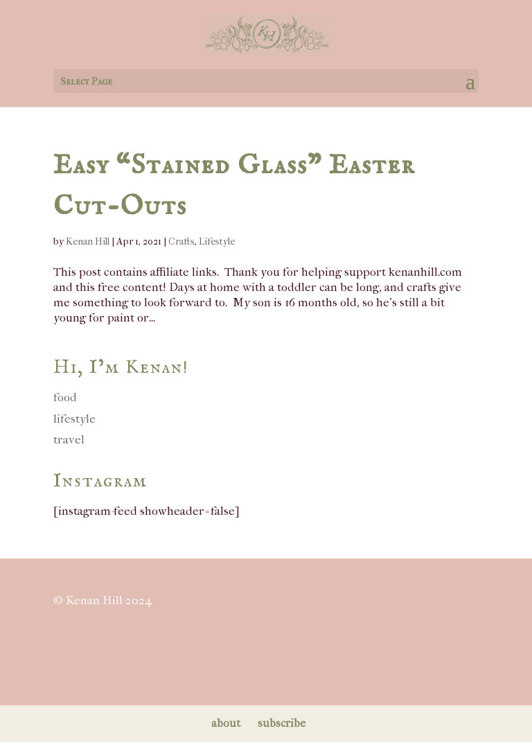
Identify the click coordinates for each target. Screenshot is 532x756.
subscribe (282, 723)
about (226, 723)
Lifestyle (217, 241)
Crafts (181, 241)
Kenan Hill (88, 241)
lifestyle (74, 419)
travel (69, 439)
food (65, 397)
